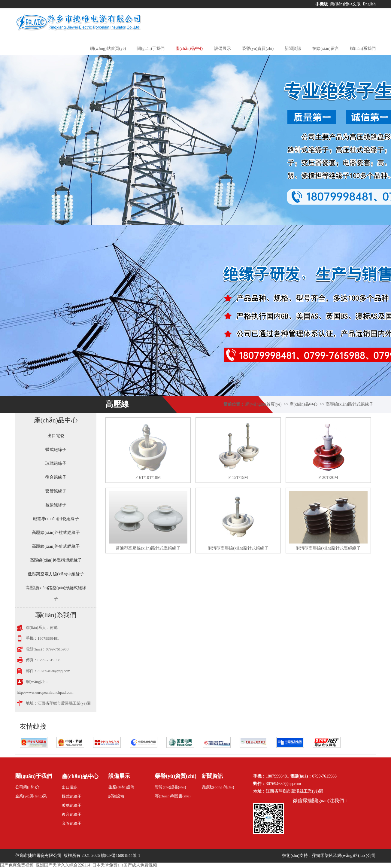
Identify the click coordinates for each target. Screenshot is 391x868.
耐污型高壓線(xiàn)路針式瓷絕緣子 (328, 548)
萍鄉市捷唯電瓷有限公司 (39, 856)
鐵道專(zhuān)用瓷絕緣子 (56, 519)
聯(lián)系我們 (363, 49)
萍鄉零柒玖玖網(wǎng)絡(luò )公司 (344, 856)
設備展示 (223, 49)
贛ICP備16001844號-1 (121, 856)
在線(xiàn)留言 (325, 49)
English (369, 4)
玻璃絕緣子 (56, 463)
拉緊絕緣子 (56, 505)
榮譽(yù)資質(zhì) (258, 49)
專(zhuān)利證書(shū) (173, 796)
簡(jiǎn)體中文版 (346, 4)
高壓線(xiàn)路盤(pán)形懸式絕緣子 (56, 593)
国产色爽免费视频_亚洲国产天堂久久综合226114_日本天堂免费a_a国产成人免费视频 (79, 865)
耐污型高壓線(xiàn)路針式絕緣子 (238, 548)
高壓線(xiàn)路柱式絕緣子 (56, 533)
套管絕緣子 (56, 491)
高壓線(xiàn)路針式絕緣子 (349, 404)
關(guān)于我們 (151, 49)
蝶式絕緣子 (56, 450)
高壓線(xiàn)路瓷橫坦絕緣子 (56, 560)
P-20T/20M (328, 478)
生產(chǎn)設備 (121, 787)
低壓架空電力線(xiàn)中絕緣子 (56, 574)
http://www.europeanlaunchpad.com (45, 692)
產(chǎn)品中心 (189, 49)
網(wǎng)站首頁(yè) (108, 49)
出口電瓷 (56, 436)
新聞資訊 (293, 49)
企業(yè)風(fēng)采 (31, 796)
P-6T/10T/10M (148, 478)
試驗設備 (116, 796)
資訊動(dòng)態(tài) (218, 787)
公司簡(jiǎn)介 (27, 787)
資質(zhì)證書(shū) (170, 787)
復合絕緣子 (56, 477)
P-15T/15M (238, 478)
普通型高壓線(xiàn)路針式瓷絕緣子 (148, 548)
